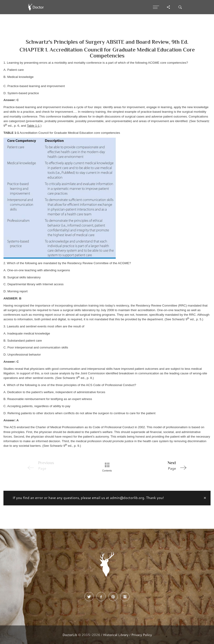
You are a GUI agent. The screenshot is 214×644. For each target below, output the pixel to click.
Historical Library (116, 635)
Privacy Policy (142, 635)
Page (157, 465)
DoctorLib (70, 635)
